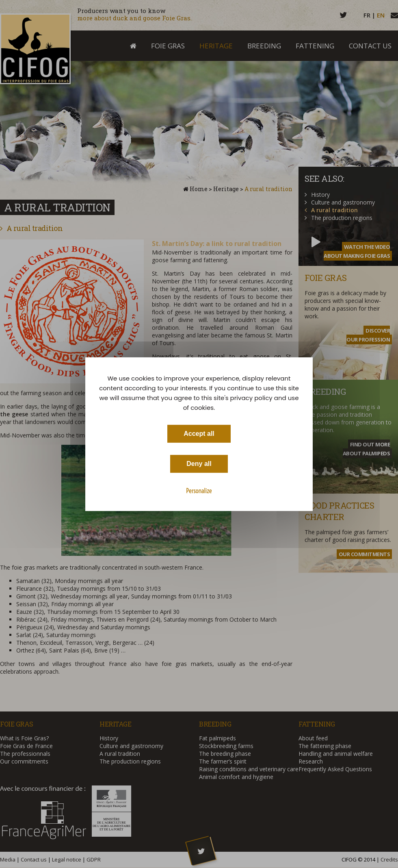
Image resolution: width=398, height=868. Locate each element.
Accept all (199, 433)
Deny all (199, 463)
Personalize (199, 490)
